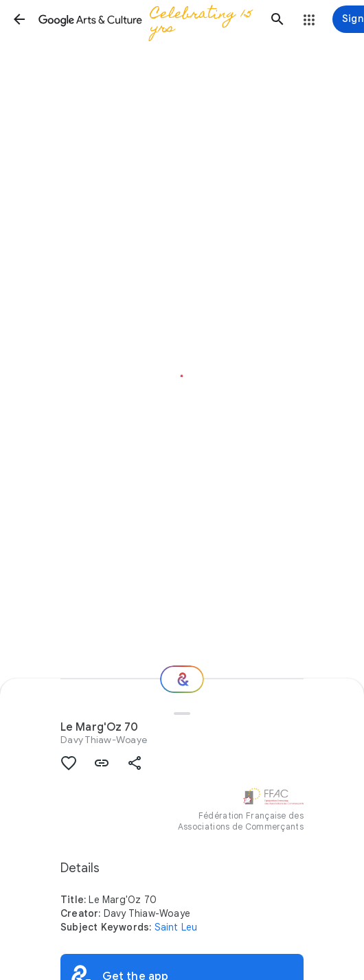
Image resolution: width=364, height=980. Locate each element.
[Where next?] (182, 679)
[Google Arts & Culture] (148, 19)
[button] (19, 19)
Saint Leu (176, 927)
